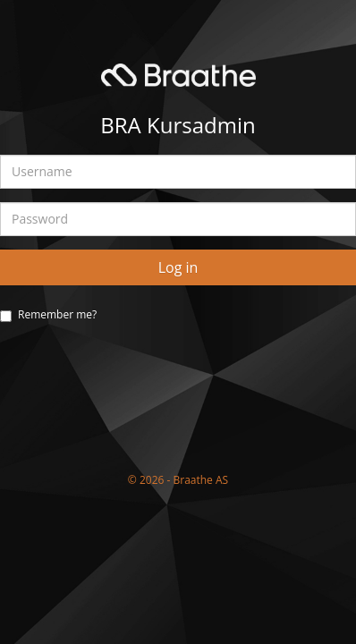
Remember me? (57, 314)
